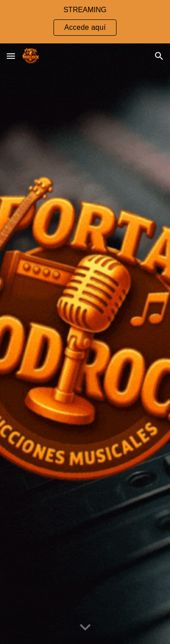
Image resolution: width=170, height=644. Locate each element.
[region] (85, 22)
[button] (11, 56)
